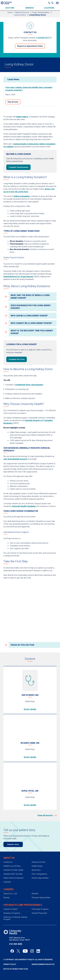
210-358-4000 (16, 944)
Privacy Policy (10, 964)
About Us (9, 858)
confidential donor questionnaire (29, 385)
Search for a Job (10, 894)
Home (10, 12)
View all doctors (45, 815)
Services (29, 8)
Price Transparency (39, 874)
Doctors (10, 8)
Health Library (37, 866)
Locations (49, 8)
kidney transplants (22, 196)
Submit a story (13, 844)
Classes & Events (39, 862)
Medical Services (22, 12)
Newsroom (36, 870)
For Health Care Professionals (23, 905)
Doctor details (30, 709)
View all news (13, 102)
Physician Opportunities (41, 898)
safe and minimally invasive (15, 459)
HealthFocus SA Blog (12, 866)
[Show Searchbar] (53, 3)
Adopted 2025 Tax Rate (13, 874)
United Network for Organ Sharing (18, 277)
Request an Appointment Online (30, 46)
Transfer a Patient (10, 909)
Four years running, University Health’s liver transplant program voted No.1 (29, 89)
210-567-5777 (43, 38)
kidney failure (22, 117)
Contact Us (8, 862)
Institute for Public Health (13, 870)
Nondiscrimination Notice (43, 964)
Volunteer (7, 882)
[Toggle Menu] (57, 3)
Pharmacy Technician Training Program (15, 918)
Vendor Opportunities (40, 878)
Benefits (35, 894)
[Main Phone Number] (49, 3)
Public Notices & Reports (13, 878)
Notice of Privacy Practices (16, 969)
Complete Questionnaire (18, 167)
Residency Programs (12, 913)
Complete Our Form (17, 359)
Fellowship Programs (40, 909)
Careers (8, 889)
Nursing (6, 898)
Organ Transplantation (41, 12)
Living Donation (20, 15)
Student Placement (39, 913)
